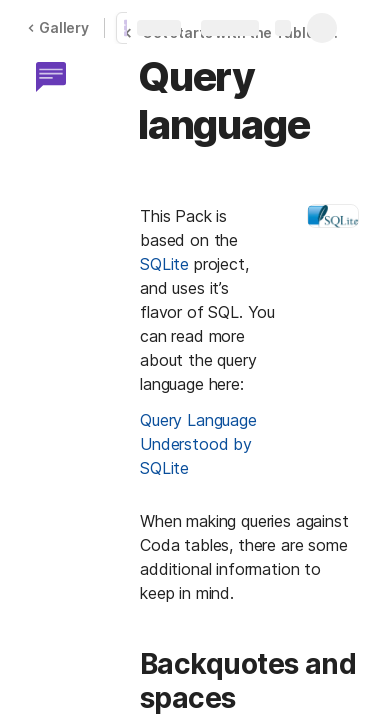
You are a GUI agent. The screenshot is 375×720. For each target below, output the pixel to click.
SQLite (164, 264)
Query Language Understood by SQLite (201, 444)
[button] (51, 77)
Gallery (58, 27)
